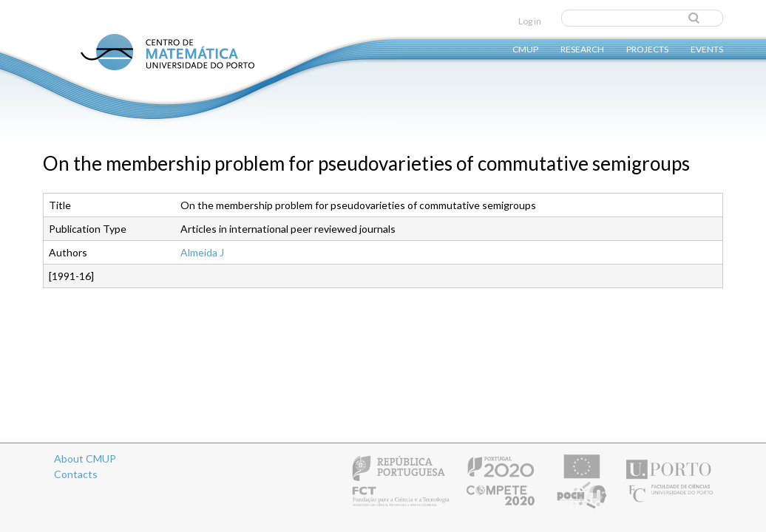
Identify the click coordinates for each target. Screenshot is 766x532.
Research (582, 48)
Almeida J (202, 252)
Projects (647, 48)
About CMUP (85, 458)
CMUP (525, 48)
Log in (530, 21)
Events (707, 48)
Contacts (76, 474)
